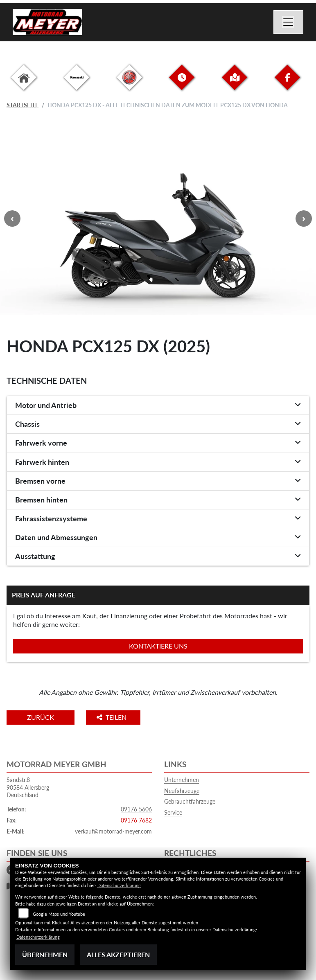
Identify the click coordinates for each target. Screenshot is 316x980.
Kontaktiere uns (158, 646)
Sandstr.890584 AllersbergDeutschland (28, 787)
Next (304, 219)
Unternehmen (182, 780)
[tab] (158, 406)
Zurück (41, 717)
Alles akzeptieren (118, 954)
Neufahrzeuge (182, 791)
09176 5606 (136, 809)
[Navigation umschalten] (289, 22)
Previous (12, 219)
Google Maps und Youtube (59, 914)
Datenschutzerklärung (119, 885)
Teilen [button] (112, 717)
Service (173, 812)
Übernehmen (45, 954)
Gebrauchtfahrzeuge (190, 801)
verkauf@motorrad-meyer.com (113, 831)
